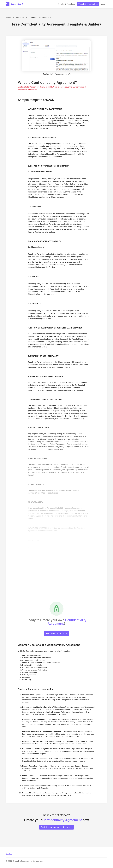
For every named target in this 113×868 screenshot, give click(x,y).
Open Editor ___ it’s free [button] (88, 4)
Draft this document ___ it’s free (57, 827)
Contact (9, 854)
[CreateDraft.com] (15, 4)
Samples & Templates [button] (66, 4)
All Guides (20, 17)
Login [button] (103, 4)
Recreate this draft (57, 633)
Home (8, 17)
